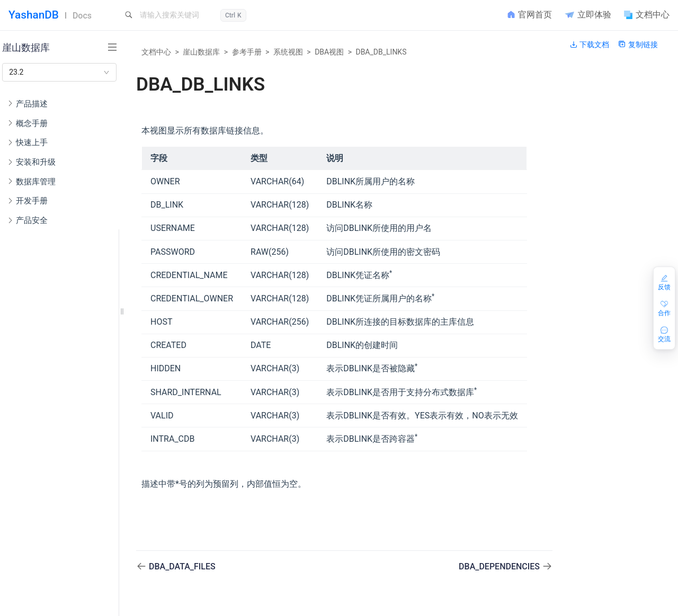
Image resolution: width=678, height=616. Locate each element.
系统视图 (288, 52)
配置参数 (43, 356)
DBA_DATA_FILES (182, 566)
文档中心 (156, 52)
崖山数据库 (201, 52)
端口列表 (43, 338)
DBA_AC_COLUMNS (75, 543)
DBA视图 (329, 52)
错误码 (39, 390)
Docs (82, 16)
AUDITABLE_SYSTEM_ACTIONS (75, 475)
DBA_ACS (61, 526)
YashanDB (34, 15)
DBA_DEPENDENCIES (500, 566)
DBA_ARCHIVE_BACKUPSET (75, 577)
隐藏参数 (43, 373)
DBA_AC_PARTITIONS (75, 560)
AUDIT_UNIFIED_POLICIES (75, 509)
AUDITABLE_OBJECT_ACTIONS (75, 458)
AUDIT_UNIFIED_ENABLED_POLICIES (75, 492)
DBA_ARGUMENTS (75, 594)
